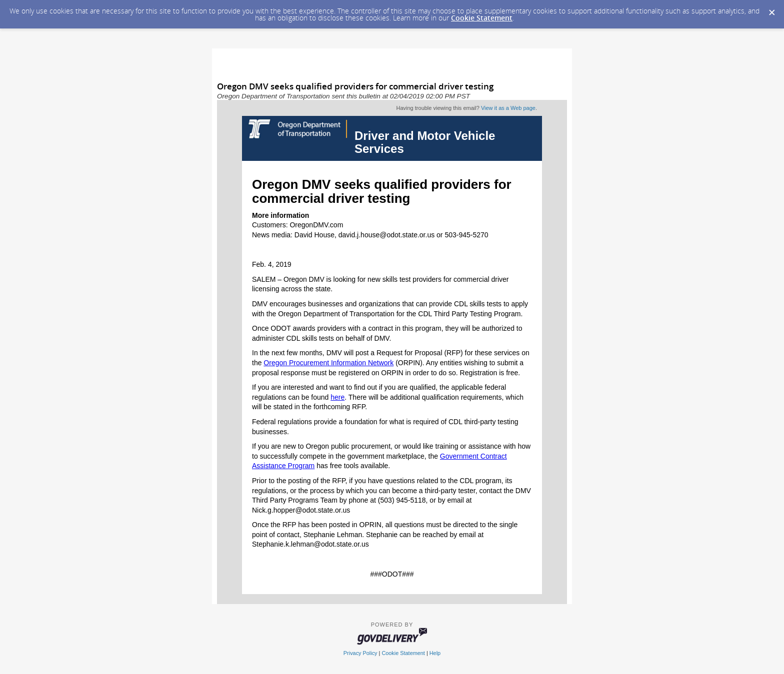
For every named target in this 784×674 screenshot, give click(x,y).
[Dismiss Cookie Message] (771, 9)
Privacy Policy (360, 653)
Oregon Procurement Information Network (328, 363)
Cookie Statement (482, 18)
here (337, 397)
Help (435, 653)
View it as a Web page (508, 108)
